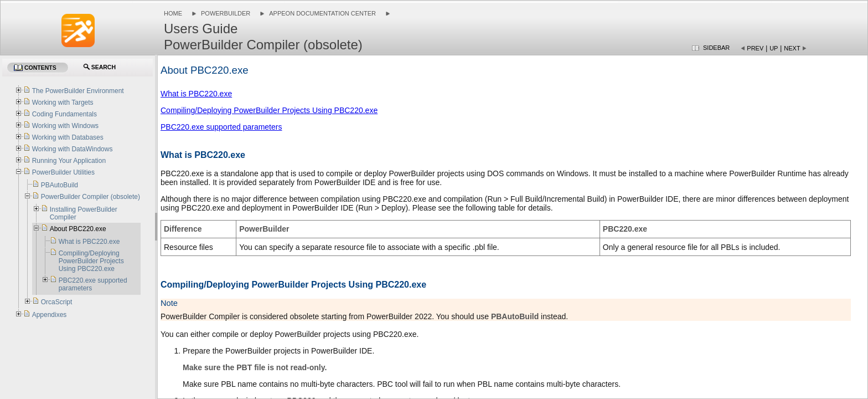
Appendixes (50, 315)
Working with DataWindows (73, 149)
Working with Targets (63, 103)
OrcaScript (57, 302)
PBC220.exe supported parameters (221, 127)
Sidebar (716, 48)
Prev (755, 48)
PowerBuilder (226, 13)
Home (173, 13)
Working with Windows (65, 126)
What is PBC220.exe (196, 94)
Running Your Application (69, 161)
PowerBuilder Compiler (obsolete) (91, 197)
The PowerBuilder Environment (78, 91)
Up (774, 48)
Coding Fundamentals (64, 114)
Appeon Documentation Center (322, 13)
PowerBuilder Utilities (63, 172)
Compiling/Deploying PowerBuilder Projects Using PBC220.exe (269, 110)
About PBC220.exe (78, 229)
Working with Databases (68, 137)
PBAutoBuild (60, 185)
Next (792, 48)
